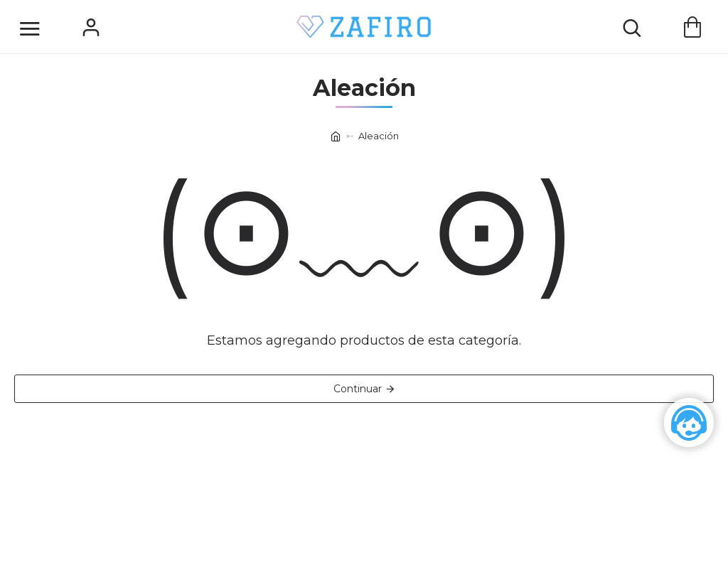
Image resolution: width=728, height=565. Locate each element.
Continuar (358, 389)
